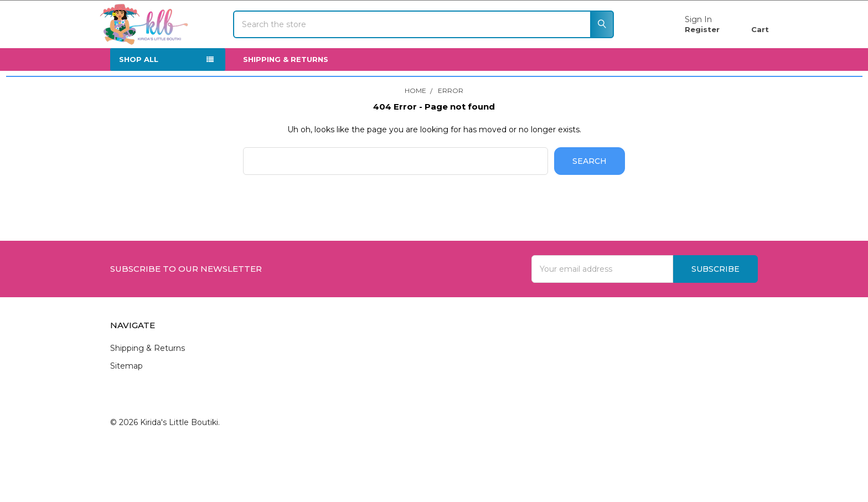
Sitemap (126, 398)
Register (691, 45)
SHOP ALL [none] (139, 91)
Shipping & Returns (286, 91)
